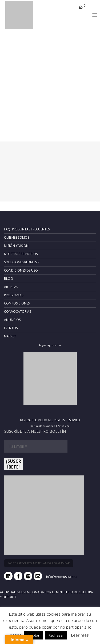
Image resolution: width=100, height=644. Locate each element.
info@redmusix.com (61, 577)
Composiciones (17, 303)
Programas (14, 295)
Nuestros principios (21, 254)
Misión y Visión (16, 246)
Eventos (11, 328)
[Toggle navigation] (95, 15)
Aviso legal (64, 426)
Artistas (11, 287)
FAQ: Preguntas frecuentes (27, 229)
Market (10, 336)
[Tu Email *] (36, 446)
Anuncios (12, 320)
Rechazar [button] (56, 635)
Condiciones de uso (21, 270)
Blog (8, 279)
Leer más (80, 635)
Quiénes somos (17, 237)
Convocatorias (17, 312)
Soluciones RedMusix (22, 262)
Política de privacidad (43, 426)
